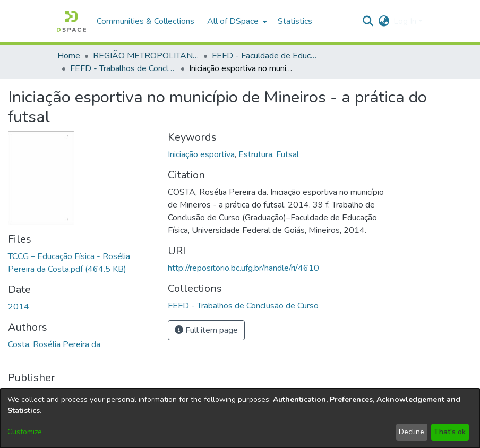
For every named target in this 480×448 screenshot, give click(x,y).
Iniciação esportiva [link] (201, 154)
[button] (71, 21)
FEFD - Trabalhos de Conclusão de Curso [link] (123, 68)
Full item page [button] (206, 330)
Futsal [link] (288, 154)
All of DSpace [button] (233, 21)
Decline (412, 432)
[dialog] (240, 418)
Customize (25, 432)
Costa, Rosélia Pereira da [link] (54, 344)
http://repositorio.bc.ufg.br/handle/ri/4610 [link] (243, 268)
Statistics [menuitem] (295, 21)
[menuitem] (236, 21)
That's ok (450, 432)
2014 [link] (19, 307)
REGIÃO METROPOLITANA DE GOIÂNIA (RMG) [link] (146, 56)
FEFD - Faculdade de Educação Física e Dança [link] (265, 56)
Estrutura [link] (255, 154)
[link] (243, 306)
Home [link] (69, 56)
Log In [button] (406, 21)
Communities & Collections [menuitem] (145, 21)
